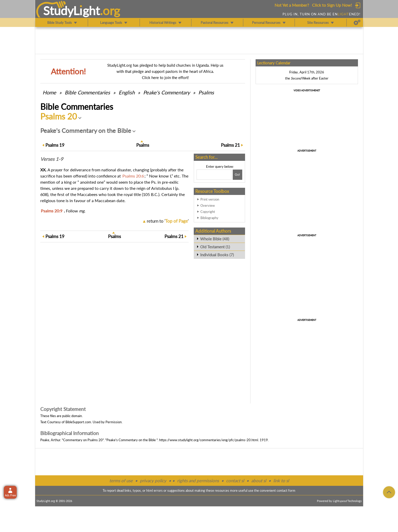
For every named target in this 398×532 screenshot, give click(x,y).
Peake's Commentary (167, 92)
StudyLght (71, 11)
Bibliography (209, 218)
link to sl (281, 481)
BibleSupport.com (78, 422)
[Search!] (237, 175)
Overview (208, 205)
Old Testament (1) (215, 247)
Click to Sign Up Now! (332, 5)
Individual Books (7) (217, 255)
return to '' (168, 221)
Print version (210, 199)
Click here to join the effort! (165, 77)
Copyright (208, 212)
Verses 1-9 (52, 159)
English (127, 92)
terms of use (121, 481)
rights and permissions (198, 481)
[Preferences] (357, 23)
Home (49, 92)
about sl (259, 481)
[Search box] (214, 175)
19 (55, 145)
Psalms (206, 92)
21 (230, 145)
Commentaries (87, 92)
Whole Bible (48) (215, 239)
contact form (286, 490)
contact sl (235, 481)
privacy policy (153, 481)
